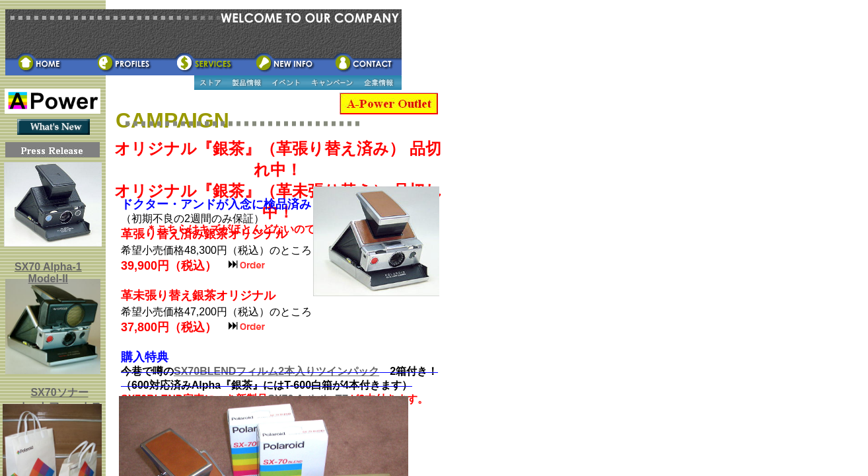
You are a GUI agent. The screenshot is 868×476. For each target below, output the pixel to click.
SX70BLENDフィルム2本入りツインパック (276, 371)
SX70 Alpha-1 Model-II (48, 273)
